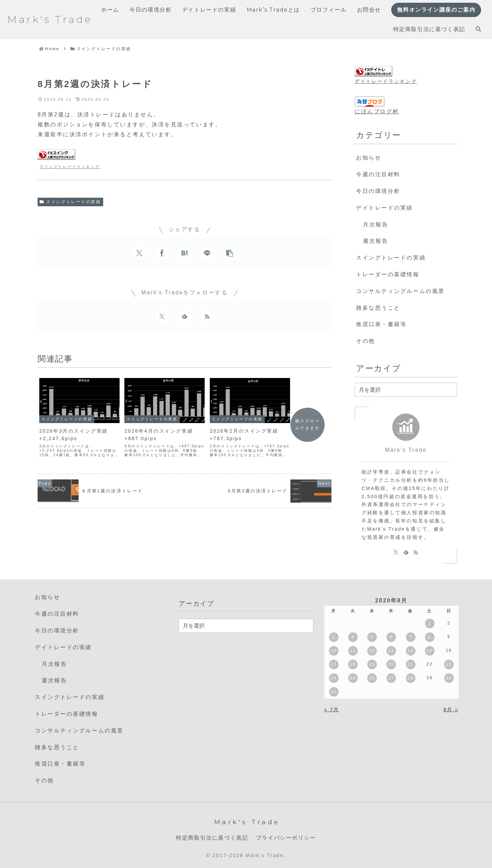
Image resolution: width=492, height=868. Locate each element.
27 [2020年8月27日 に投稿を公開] (391, 678)
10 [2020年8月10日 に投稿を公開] (334, 651)
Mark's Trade (406, 450)
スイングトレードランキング (70, 167)
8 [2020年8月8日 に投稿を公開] (430, 637)
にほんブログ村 (377, 111)
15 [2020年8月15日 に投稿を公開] (429, 651)
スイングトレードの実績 (70, 202)
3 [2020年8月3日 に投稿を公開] (334, 637)
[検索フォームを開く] (478, 29)
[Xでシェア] (139, 253)
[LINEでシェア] (207, 253)
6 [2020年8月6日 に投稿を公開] (391, 637)
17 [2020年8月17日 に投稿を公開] (334, 664)
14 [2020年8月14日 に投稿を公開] (410, 651)
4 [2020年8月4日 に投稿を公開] (353, 637)
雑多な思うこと (378, 308)
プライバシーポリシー (286, 838)
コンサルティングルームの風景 (400, 291)
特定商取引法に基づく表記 (212, 838)
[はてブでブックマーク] (184, 253)
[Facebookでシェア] (162, 253)
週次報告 (375, 241)
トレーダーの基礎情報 (388, 274)
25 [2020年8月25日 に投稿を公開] (353, 678)
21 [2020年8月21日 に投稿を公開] (410, 664)
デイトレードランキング (386, 81)
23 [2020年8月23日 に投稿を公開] (449, 664)
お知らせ (369, 158)
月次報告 (375, 225)
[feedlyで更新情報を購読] (184, 316)
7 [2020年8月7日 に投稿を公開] (411, 637)
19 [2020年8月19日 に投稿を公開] (372, 664)
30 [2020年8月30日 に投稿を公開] (449, 678)
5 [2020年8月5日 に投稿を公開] (372, 637)
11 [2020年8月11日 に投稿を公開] (353, 651)
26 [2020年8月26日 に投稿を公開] (372, 678)
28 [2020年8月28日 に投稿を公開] (410, 678)
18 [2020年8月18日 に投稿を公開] (353, 664)
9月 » (451, 710)
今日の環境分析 (378, 191)
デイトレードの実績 (385, 208)
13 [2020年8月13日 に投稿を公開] (391, 651)
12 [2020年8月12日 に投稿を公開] (372, 651)
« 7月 (332, 710)
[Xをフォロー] (162, 316)
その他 (366, 341)
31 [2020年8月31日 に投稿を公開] (334, 692)
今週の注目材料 (378, 174)
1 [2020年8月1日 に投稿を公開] (430, 624)
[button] (230, 253)
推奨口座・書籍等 (381, 324)
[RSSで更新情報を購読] (207, 316)
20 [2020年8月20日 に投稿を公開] (391, 664)
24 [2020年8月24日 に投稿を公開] (334, 678)
